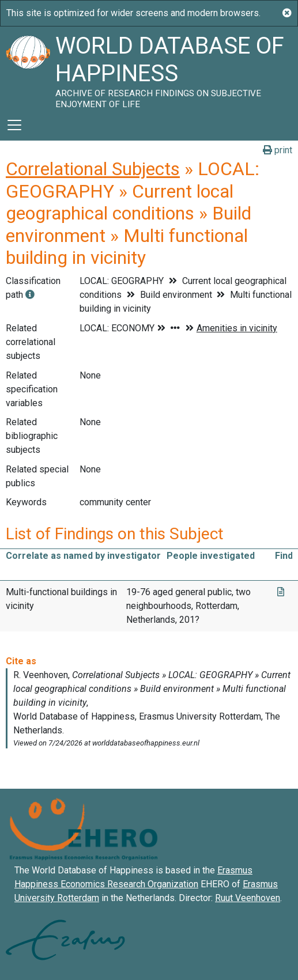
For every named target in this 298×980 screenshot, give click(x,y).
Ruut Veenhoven (248, 898)
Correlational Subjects (93, 169)
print (278, 150)
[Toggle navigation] (14, 125)
